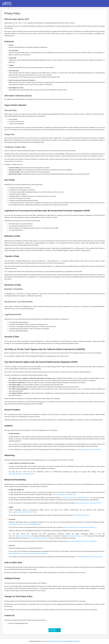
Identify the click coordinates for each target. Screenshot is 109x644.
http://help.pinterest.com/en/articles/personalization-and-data (28, 553)
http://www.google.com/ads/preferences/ (22, 474)
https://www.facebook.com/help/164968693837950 (25, 524)
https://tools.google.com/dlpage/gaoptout (76, 498)
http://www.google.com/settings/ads (64, 494)
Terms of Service (51, 641)
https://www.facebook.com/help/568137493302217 (80, 527)
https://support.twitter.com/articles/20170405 (23, 512)
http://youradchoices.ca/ (75, 536)
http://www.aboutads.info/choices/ (20, 536)
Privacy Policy (62, 641)
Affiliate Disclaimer (74, 641)
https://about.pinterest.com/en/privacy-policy (89, 557)
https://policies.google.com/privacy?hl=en (88, 449)
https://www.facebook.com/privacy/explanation (82, 541)
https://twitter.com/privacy (82, 515)
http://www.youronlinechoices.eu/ (38, 538)
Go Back (55, 630)
